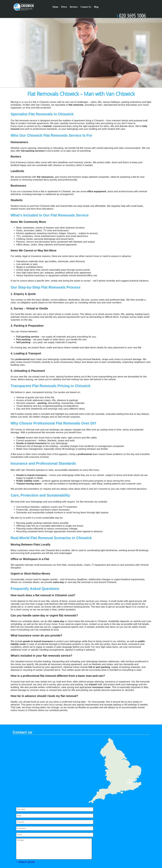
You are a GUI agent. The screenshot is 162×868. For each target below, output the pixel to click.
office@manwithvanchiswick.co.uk (42, 839)
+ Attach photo (28, 794)
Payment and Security (98, 821)
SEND (50, 804)
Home (56, 7)
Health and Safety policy (125, 833)
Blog (96, 7)
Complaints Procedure (111, 829)
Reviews (74, 7)
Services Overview (122, 836)
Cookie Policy (126, 825)
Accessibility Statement (99, 817)
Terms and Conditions (98, 836)
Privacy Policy (94, 840)
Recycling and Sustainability (102, 825)
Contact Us (86, 7)
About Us (92, 829)
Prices (64, 7)
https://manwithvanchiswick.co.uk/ (39, 842)
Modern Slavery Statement (128, 817)
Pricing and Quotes (123, 821)
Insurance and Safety (98, 833)
